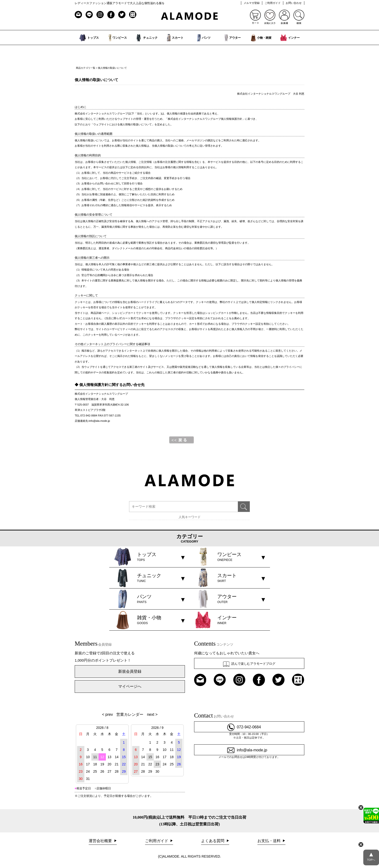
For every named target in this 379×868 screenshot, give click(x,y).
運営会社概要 (101, 841)
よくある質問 (213, 841)
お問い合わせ (294, 3)
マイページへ (130, 686)
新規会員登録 (130, 671)
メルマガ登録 (252, 3)
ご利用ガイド (273, 3)
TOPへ (371, 855)
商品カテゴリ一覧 (86, 68)
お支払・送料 (270, 841)
